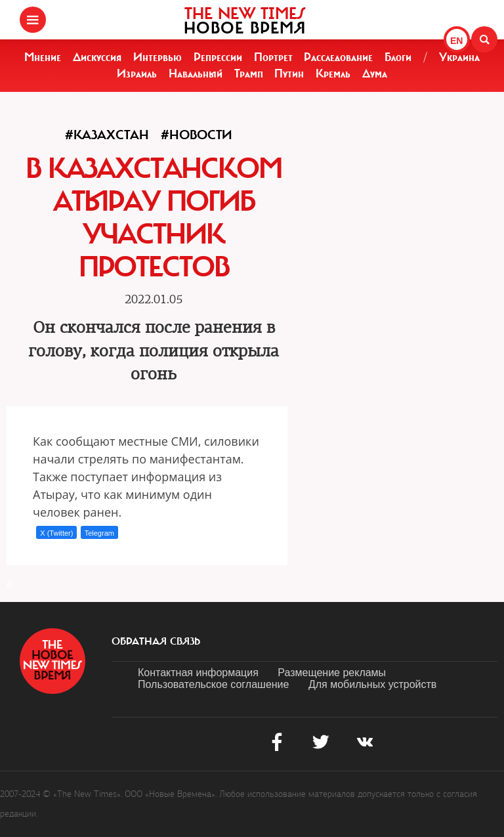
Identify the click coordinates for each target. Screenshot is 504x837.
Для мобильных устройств (372, 684)
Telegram (99, 533)
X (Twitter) (56, 533)
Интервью (157, 57)
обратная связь (156, 641)
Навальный (196, 74)
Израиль (137, 74)
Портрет (273, 57)
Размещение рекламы (332, 673)
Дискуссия (97, 57)
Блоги (398, 57)
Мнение (43, 57)
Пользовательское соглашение (213, 684)
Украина (459, 57)
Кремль (333, 74)
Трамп (249, 74)
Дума (375, 74)
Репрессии (218, 57)
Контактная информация (198, 673)
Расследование (338, 57)
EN (456, 41)
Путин (289, 74)
